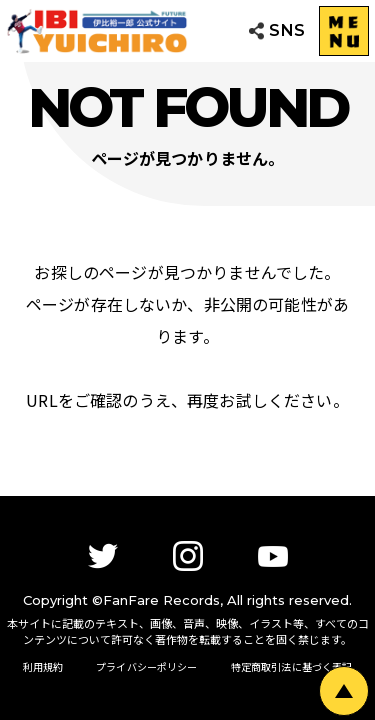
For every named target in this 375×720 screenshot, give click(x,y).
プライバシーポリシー (147, 666)
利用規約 (43, 666)
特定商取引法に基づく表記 (292, 666)
